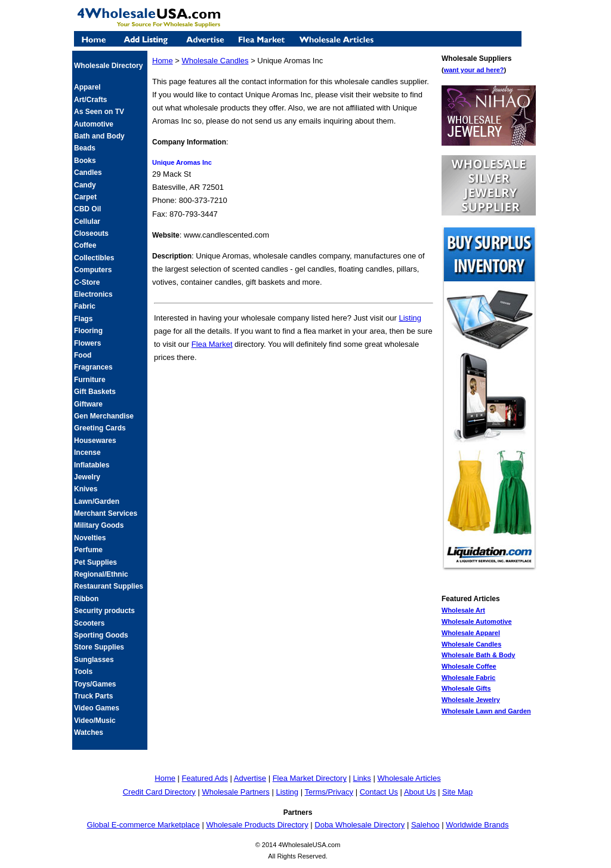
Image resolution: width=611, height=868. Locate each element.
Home (163, 61)
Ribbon (86, 599)
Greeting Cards (100, 428)
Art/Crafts (90, 100)
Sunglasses (94, 660)
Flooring (88, 331)
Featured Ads (205, 778)
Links (362, 778)
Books (85, 161)
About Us (420, 792)
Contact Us (379, 792)
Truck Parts (93, 696)
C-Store (87, 282)
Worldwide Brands (477, 825)
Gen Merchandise (104, 416)
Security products (104, 611)
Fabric (85, 306)
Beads (85, 148)
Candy (85, 185)
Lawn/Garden (97, 501)
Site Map (457, 792)
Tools (83, 672)
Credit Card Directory (159, 792)
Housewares (95, 441)
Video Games (97, 708)
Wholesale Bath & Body (478, 655)
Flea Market (212, 344)
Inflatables (92, 465)
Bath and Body (99, 136)
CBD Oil (87, 209)
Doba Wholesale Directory (359, 825)
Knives (86, 489)
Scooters (89, 623)
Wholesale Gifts (466, 688)
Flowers (87, 343)
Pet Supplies (95, 562)
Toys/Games (95, 684)
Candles (88, 173)
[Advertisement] (294, 390)
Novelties (90, 538)
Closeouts (91, 233)
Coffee (85, 245)
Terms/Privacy (329, 792)
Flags (83, 319)
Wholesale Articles (409, 778)
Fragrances (93, 367)
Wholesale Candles (471, 644)
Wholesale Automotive (477, 621)
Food (83, 355)
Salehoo (425, 825)
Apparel (87, 87)
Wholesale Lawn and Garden (486, 711)
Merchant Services (106, 513)
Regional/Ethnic (101, 574)
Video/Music (95, 721)
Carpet (85, 197)
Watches (89, 732)
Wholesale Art (463, 610)
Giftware (88, 404)
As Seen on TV (99, 112)
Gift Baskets (95, 392)
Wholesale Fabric (468, 678)
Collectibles (94, 258)
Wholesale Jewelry (471, 700)
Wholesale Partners (235, 792)
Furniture (90, 380)
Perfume (88, 550)
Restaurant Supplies (109, 586)
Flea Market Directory (310, 778)
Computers (93, 270)
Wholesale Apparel (471, 633)
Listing (410, 318)
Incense (87, 453)
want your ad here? (474, 70)
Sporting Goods (101, 635)
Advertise (250, 778)
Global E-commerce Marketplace (144, 825)
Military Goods (99, 525)
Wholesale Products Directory (257, 825)
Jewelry (87, 477)
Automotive (94, 124)
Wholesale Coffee (469, 666)
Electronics (93, 294)
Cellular (87, 221)
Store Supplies (99, 647)
